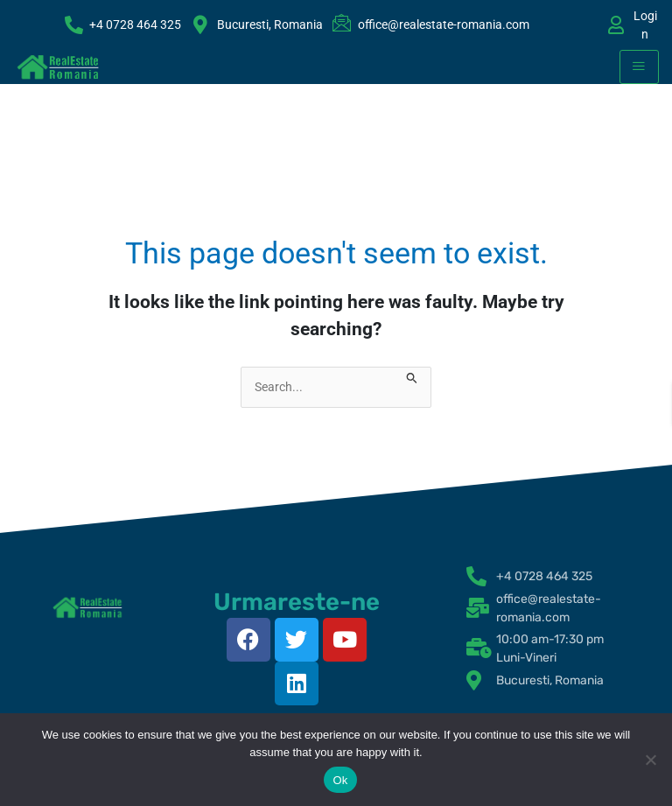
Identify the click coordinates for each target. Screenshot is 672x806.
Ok (340, 780)
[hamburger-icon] (639, 67)
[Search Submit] (412, 376)
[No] (650, 760)
